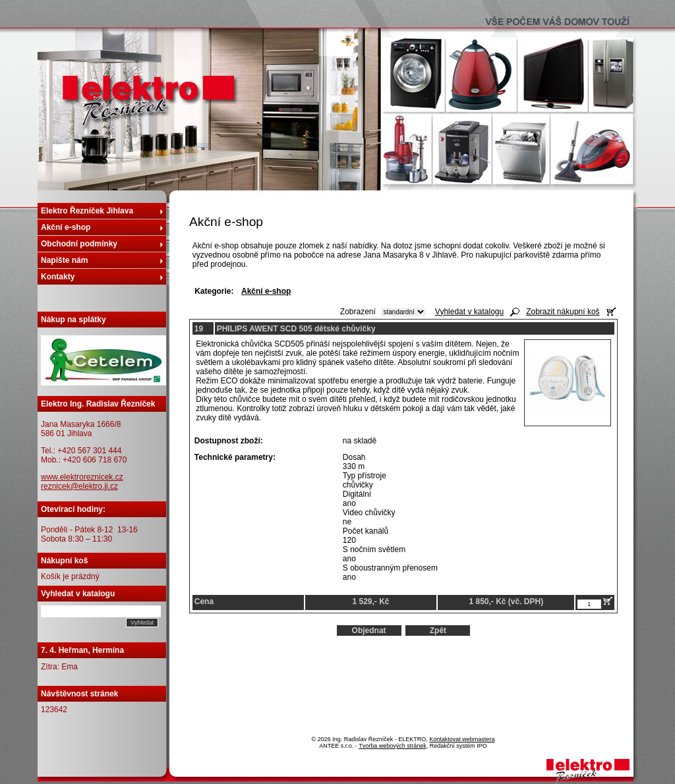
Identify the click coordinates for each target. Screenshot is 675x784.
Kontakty (58, 277)
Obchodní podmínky (79, 244)
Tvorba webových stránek (393, 746)
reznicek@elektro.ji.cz (79, 486)
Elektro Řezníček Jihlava (87, 211)
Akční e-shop (66, 227)
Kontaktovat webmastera (462, 739)
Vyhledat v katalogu (469, 312)
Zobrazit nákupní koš (563, 312)
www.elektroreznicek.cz (82, 477)
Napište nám (64, 260)
